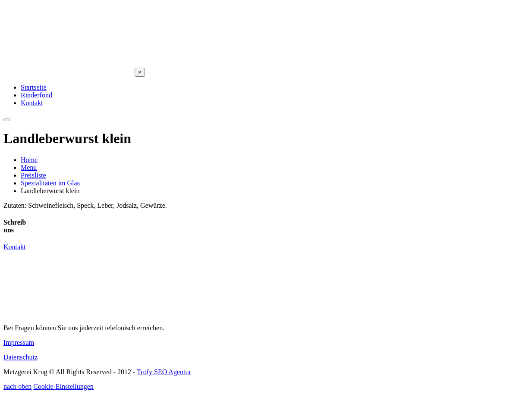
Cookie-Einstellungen (63, 386)
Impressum (19, 342)
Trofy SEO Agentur (164, 372)
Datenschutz (20, 357)
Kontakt (15, 247)
